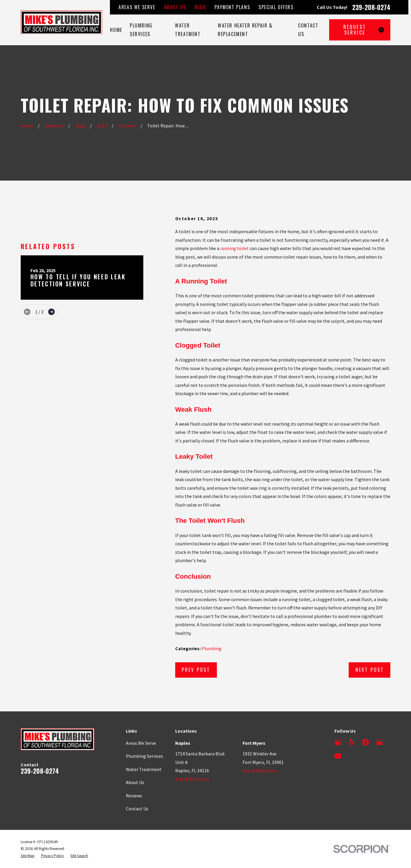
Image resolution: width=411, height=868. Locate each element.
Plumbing (212, 648)
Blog (200, 7)
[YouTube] (338, 756)
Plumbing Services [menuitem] (141, 30)
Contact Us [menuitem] (308, 30)
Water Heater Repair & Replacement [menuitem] (245, 30)
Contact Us (137, 809)
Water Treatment (144, 769)
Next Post (370, 670)
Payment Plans (232, 7)
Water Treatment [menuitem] (188, 30)
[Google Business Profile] (338, 742)
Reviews (134, 796)
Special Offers (276, 7)
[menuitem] (28, 856)
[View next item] (51, 312)
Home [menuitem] (116, 30)
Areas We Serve (137, 7)
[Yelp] (352, 742)
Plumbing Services (144, 756)
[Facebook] (365, 742)
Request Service (364, 30)
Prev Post (196, 670)
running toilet (234, 248)
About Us (175, 7)
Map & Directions (192, 779)
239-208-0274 (371, 7)
